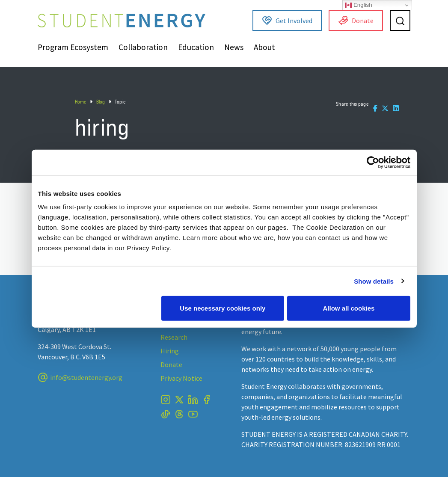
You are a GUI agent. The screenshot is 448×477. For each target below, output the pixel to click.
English (358, 5)
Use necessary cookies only (223, 308)
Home (81, 102)
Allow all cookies (349, 308)
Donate (356, 21)
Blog (101, 102)
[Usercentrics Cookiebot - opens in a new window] (373, 162)
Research (174, 337)
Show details (374, 281)
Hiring (170, 351)
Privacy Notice (181, 378)
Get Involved (287, 21)
